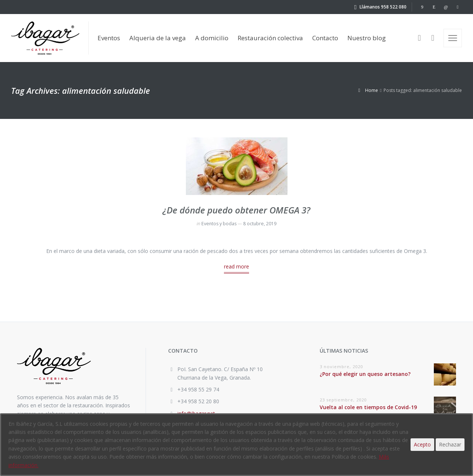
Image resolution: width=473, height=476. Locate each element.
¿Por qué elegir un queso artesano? (365, 374)
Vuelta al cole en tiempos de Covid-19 (368, 407)
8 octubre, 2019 (260, 224)
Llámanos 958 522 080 (383, 7)
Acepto (422, 444)
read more (236, 266)
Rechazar (450, 444)
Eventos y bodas (219, 224)
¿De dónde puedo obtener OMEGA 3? (236, 210)
